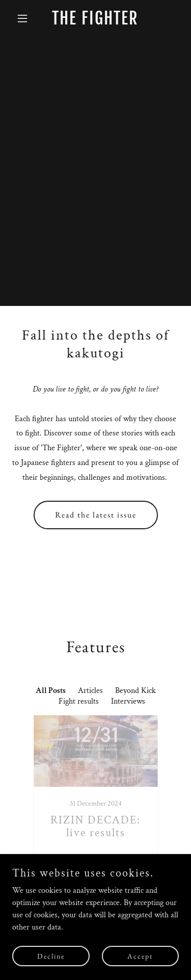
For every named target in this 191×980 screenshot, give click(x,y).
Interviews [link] (128, 701)
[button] (25, 18)
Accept (140, 956)
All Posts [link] (51, 691)
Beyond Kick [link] (135, 691)
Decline (51, 956)
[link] (95, 22)
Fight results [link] (79, 701)
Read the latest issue (96, 515)
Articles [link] (90, 691)
